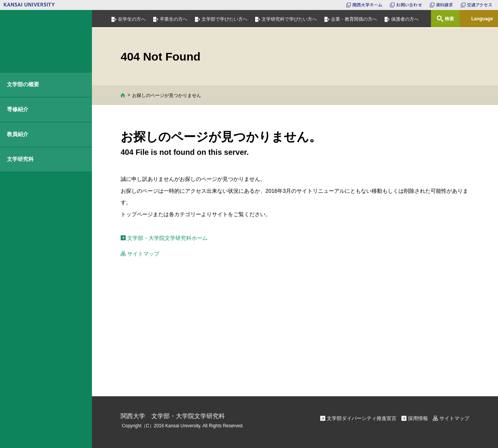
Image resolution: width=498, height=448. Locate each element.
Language (482, 19)
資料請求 (445, 5)
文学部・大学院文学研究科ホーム (167, 238)
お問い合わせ (409, 5)
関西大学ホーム (368, 5)
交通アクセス (480, 5)
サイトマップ (143, 254)
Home (123, 95)
